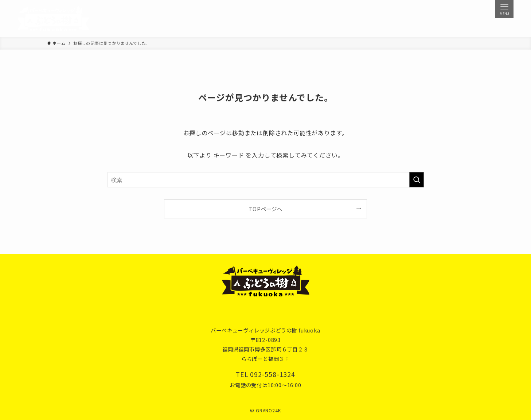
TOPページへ (265, 209)
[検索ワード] (266, 180)
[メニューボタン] (504, 9)
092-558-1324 (273, 374)
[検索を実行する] (417, 180)
